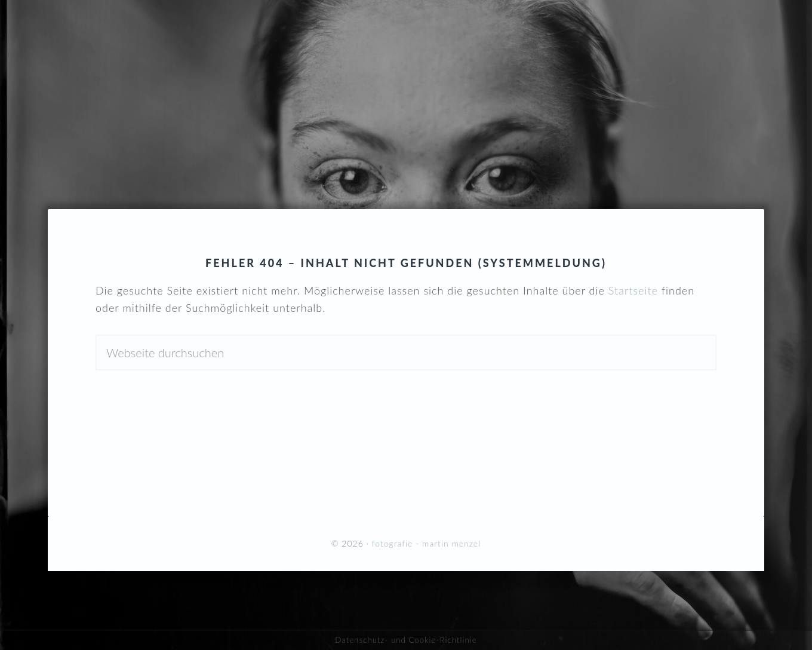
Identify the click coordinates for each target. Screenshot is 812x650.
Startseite (633, 290)
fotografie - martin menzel (406, 85)
